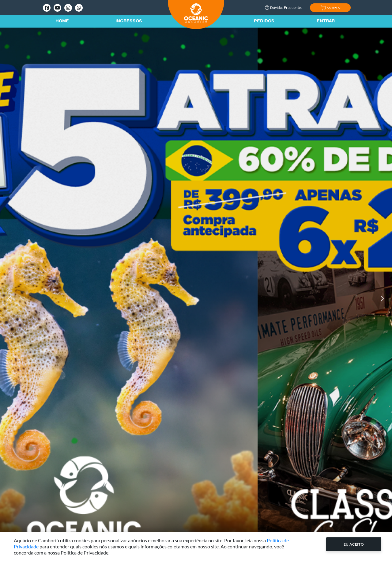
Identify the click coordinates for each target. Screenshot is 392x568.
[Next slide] (382, 299)
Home (62, 21)
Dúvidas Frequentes (284, 8)
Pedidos (264, 21)
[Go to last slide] (10, 299)
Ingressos (129, 21)
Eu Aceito (354, 544)
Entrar (326, 21)
